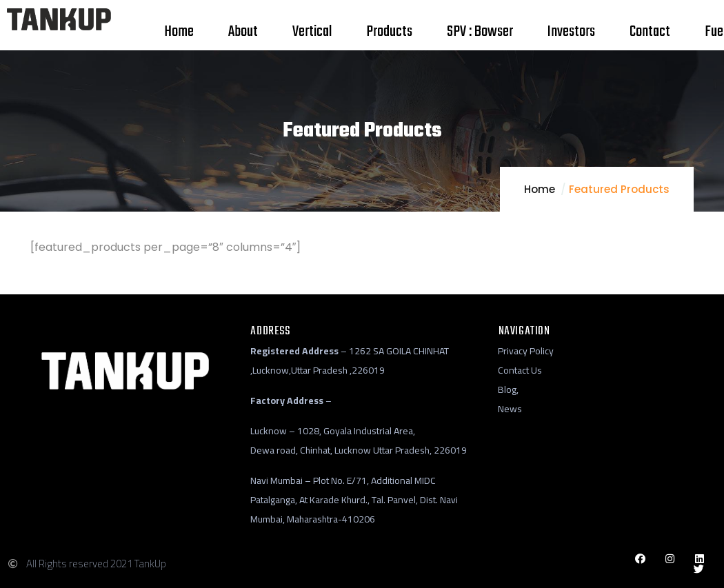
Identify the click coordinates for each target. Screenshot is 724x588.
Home (540, 189)
